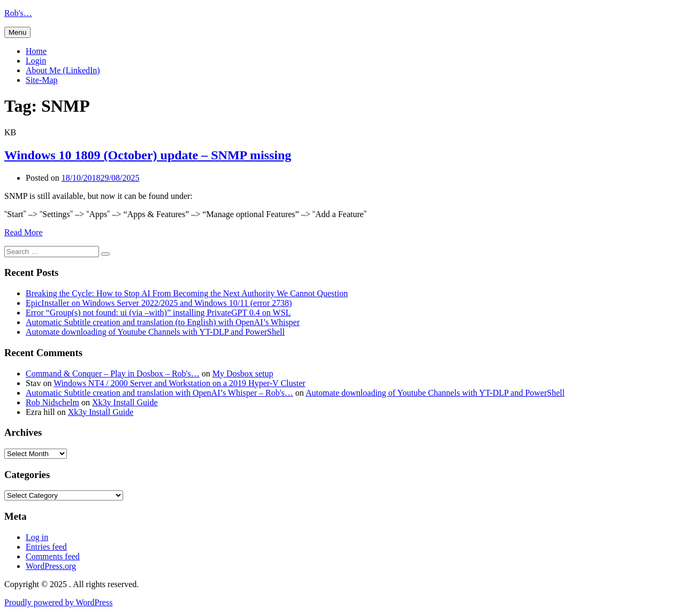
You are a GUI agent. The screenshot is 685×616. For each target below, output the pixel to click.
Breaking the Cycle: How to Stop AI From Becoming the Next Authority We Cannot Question (187, 293)
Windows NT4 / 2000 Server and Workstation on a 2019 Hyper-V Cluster (179, 383)
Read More (24, 232)
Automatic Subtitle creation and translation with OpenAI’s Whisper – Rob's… (159, 393)
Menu (17, 32)
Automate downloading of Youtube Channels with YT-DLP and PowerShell (155, 332)
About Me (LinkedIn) (63, 70)
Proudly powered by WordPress (58, 602)
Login (36, 61)
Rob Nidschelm (52, 402)
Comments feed (53, 556)
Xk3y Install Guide (125, 402)
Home (36, 51)
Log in (37, 537)
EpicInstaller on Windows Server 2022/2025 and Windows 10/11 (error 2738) (159, 303)
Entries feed (46, 547)
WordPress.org (51, 566)
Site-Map (42, 80)
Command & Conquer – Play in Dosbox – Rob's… (113, 374)
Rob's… (18, 13)
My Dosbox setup (243, 374)
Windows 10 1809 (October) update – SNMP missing (148, 155)
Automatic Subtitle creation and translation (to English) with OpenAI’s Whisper (163, 322)
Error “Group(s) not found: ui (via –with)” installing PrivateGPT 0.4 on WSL (158, 313)
